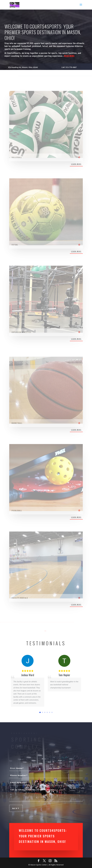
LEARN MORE (76, 164)
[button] (40, 712)
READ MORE (69, 56)
